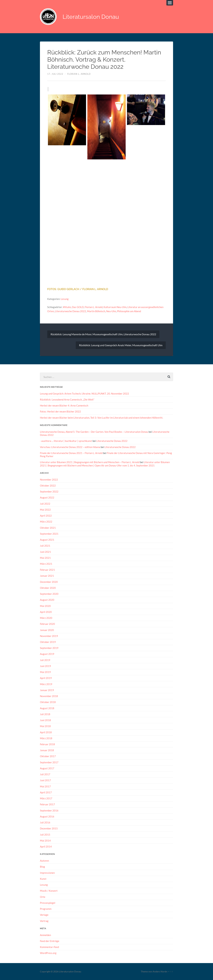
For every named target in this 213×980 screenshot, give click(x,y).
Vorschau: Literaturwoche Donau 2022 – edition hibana (70, 447)
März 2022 (46, 522)
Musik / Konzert (49, 891)
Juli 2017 (45, 774)
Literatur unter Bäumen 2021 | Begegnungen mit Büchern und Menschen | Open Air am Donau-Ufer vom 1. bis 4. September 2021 (105, 464)
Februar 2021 (47, 570)
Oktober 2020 (48, 588)
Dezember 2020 (49, 582)
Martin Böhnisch (96, 311)
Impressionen (47, 873)
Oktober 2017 (48, 756)
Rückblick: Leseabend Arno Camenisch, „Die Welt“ (67, 399)
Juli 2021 (45, 546)
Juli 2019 (45, 660)
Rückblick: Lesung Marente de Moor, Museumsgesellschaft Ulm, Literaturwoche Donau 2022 (103, 334)
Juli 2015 (45, 834)
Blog (42, 867)
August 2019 (47, 654)
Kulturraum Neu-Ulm (115, 307)
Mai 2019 (45, 672)
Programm (46, 909)
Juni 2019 (45, 666)
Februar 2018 (47, 744)
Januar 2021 (47, 576)
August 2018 (47, 708)
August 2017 (47, 768)
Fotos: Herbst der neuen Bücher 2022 (60, 411)
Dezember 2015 (49, 828)
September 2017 (49, 762)
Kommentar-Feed (49, 947)
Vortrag (44, 921)
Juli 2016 (45, 822)
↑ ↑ (172, 971)
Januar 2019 (47, 690)
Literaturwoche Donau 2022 (70, 311)
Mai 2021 (45, 558)
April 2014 (46, 846)
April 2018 (46, 732)
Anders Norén (160, 971)
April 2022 (46, 515)
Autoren (44, 861)
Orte (43, 897)
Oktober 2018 (48, 702)
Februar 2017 (47, 804)
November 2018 (49, 696)
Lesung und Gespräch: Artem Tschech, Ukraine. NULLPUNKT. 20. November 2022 (84, 393)
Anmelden (45, 935)
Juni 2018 (45, 720)
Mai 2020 (45, 606)
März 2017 (46, 798)
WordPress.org (48, 953)
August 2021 (47, 539)
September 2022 (49, 491)
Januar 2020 (47, 630)
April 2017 (46, 792)
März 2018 (46, 738)
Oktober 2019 (48, 642)
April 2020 (46, 612)
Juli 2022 (45, 503)
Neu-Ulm (111, 311)
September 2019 (49, 648)
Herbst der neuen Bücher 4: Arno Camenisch (64, 405)
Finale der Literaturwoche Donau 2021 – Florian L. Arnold (71, 453)
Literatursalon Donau (91, 17)
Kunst (43, 879)
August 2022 (47, 497)
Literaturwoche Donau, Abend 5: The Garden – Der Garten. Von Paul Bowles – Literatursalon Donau (94, 432)
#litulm (67, 307)
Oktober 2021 (48, 528)
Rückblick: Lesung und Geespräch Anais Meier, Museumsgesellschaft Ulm (121, 345)
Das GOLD (78, 307)
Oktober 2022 (48, 485)
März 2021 (46, 564)
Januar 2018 (47, 750)
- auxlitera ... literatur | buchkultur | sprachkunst (66, 441)
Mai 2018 (45, 726)
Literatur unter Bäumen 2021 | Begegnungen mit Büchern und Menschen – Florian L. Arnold (90, 462)
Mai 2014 (45, 840)
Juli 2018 (45, 714)
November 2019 (49, 636)
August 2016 (47, 816)
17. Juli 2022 (55, 74)
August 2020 (47, 600)
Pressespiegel (48, 903)
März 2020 (46, 618)
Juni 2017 (45, 780)
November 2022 (49, 479)
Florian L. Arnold (79, 74)
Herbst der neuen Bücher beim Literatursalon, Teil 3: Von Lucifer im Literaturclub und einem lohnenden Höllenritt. (102, 417)
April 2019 (46, 678)
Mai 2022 (45, 509)
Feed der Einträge (50, 941)
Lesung (65, 299)
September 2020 (49, 594)
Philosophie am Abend (129, 311)
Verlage (44, 915)
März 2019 (46, 684)
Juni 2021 (45, 552)
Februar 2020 (47, 624)
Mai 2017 (45, 786)
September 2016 (49, 810)
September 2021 (49, 534)
